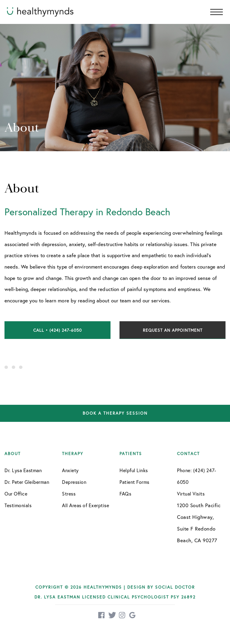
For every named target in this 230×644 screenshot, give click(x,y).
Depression (74, 482)
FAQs (125, 494)
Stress (69, 494)
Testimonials (18, 505)
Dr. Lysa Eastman (23, 470)
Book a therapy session (115, 413)
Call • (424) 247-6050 (57, 330)
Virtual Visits (191, 494)
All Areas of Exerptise (86, 505)
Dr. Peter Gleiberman (27, 482)
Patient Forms (134, 482)
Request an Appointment (173, 330)
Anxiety (70, 470)
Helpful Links (134, 470)
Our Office (16, 494)
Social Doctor (175, 587)
